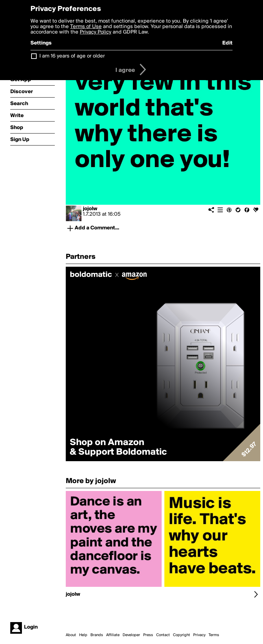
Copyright (181, 635)
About (71, 635)
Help (83, 635)
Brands (97, 635)
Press (148, 635)
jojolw (90, 209)
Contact (163, 635)
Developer (131, 635)
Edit (227, 43)
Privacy (199, 635)
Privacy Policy (96, 32)
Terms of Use (86, 27)
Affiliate (113, 635)
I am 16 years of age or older (72, 56)
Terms (214, 635)
